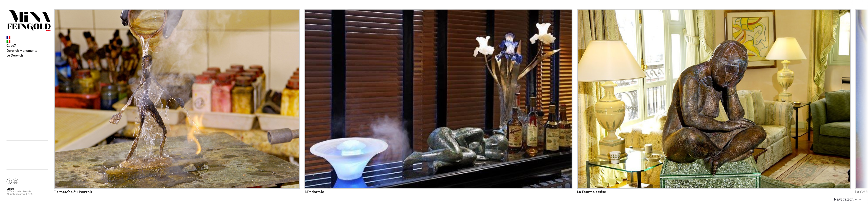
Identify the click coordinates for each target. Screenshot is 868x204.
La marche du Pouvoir (73, 192)
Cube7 (11, 45)
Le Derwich (15, 55)
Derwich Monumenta (22, 50)
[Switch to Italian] (27, 41)
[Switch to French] (27, 38)
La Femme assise (591, 192)
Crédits (10, 189)
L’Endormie (314, 192)
